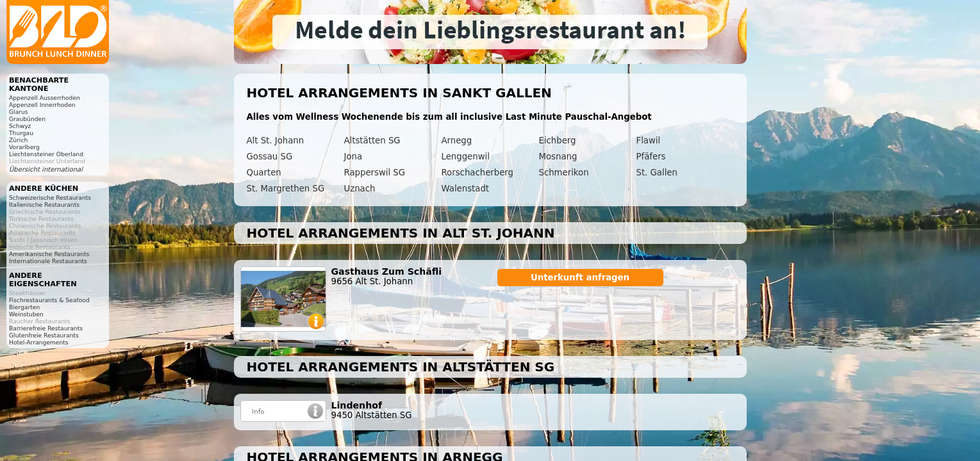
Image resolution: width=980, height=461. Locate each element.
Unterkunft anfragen (580, 278)
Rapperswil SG (375, 173)
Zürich (18, 140)
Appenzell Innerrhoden (42, 105)
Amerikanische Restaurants (49, 254)
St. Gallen (657, 173)
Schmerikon (564, 173)
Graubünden (27, 119)
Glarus (19, 112)
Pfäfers (651, 157)
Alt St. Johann (276, 141)
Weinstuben (26, 314)
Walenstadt (466, 189)
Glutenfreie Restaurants (44, 335)
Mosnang (558, 157)
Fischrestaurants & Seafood (49, 300)
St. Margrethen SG (286, 189)
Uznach (360, 189)
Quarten (264, 173)
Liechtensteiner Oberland (46, 154)
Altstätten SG (372, 141)
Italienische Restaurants (44, 205)
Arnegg (457, 141)
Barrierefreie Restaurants (46, 328)
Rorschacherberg (478, 173)
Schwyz (20, 126)
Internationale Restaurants (48, 261)
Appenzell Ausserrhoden (45, 98)
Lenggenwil (466, 157)
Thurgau (21, 133)
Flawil (649, 141)
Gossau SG (270, 157)
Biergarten (24, 307)
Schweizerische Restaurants (50, 198)
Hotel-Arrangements (39, 342)
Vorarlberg (24, 147)
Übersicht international (46, 169)
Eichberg (558, 141)
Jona (353, 157)
